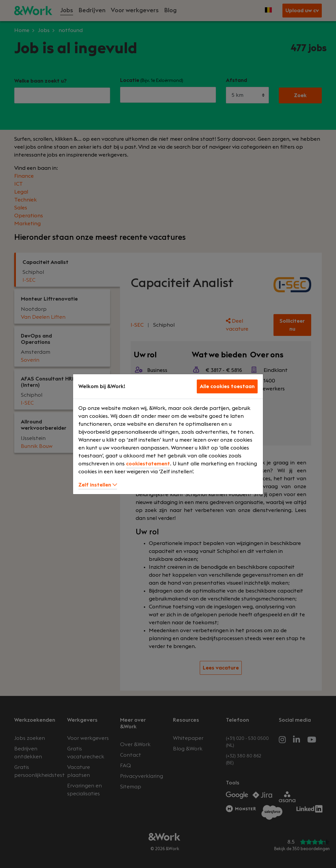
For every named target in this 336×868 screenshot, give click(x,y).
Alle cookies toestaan (227, 386)
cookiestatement (148, 464)
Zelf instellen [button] (98, 485)
